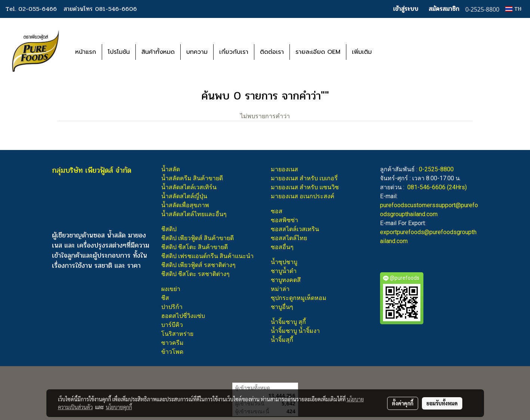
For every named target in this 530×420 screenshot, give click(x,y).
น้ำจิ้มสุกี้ (282, 340)
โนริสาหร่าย (177, 334)
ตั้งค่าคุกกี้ (403, 403)
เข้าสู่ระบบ (406, 9)
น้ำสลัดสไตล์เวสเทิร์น (189, 187)
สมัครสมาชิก (444, 9)
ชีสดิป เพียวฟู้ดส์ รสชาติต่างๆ (198, 265)
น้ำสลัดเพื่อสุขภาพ (185, 205)
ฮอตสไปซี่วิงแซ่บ (183, 316)
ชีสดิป (169, 229)
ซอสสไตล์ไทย (289, 238)
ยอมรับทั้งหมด (442, 403)
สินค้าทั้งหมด (158, 52)
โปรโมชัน (119, 52)
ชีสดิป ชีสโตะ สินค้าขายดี (194, 247)
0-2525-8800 (436, 169)
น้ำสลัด (171, 169)
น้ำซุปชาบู (284, 262)
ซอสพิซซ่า (284, 220)
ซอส (277, 211)
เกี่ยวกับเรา (234, 52)
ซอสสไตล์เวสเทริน (295, 229)
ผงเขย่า (171, 289)
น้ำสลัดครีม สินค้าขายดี (192, 178)
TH (513, 9)
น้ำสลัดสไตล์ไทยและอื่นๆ (194, 214)
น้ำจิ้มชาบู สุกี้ (288, 322)
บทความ (197, 52)
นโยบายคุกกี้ (119, 407)
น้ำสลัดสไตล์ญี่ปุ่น (184, 196)
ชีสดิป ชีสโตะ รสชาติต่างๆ (195, 274)
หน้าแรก (86, 52)
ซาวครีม (172, 343)
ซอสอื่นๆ (282, 247)
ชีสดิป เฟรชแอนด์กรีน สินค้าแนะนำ (207, 256)
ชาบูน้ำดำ (284, 271)
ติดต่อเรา (272, 52)
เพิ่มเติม (362, 52)
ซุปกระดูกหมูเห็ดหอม (299, 298)
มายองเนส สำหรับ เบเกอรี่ (304, 178)
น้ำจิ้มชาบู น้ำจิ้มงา (295, 331)
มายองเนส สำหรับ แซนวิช (305, 187)
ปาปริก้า (172, 307)
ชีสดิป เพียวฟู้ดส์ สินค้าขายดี (197, 238)
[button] (389, 52)
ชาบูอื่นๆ (282, 307)
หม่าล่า (280, 289)
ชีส (165, 298)
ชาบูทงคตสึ (286, 280)
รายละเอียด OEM (318, 52)
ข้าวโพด (172, 352)
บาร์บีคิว (172, 325)
